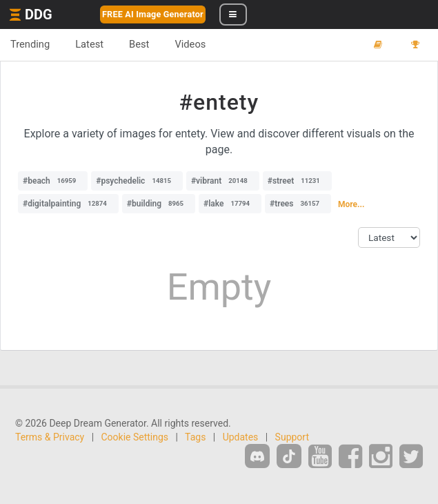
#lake (230, 204)
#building (159, 204)
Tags (195, 437)
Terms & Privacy (50, 437)
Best (139, 44)
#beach (53, 181)
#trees (298, 204)
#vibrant (223, 181)
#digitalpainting (68, 204)
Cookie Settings (135, 437)
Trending (30, 44)
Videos (190, 44)
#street (297, 181)
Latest (89, 44)
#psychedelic (137, 181)
